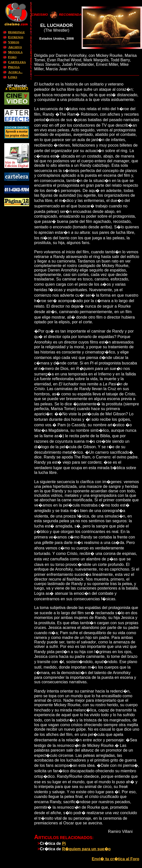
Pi (64, 843)
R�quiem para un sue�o (86, 849)
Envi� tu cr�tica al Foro (116, 859)
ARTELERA (17, 62)
